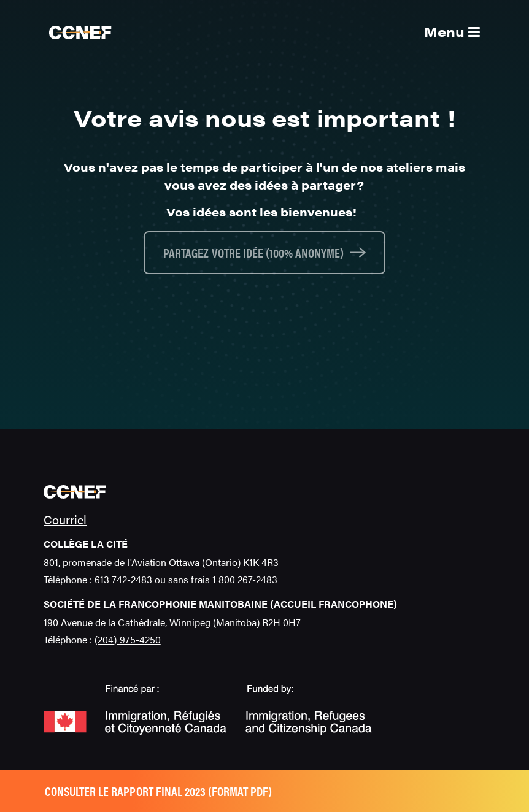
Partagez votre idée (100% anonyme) (253, 252)
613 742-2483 (123, 579)
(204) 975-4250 (127, 639)
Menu (452, 31)
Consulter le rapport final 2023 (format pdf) (158, 791)
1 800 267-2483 (245, 579)
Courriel (65, 519)
